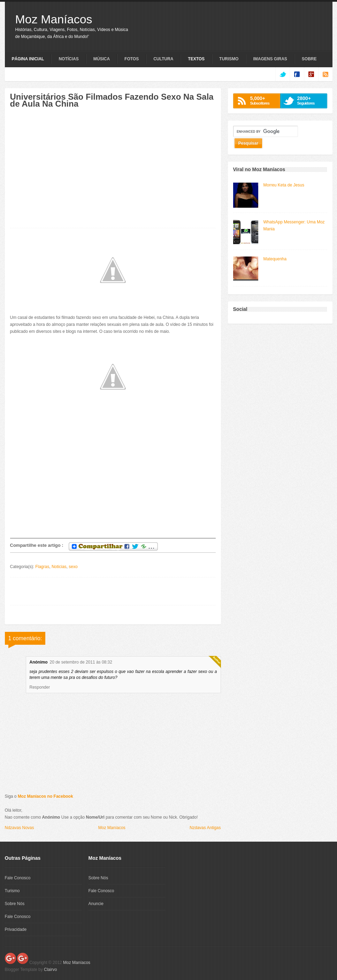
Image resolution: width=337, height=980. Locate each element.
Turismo (229, 59)
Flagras (42, 567)
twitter (282, 74)
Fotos (132, 59)
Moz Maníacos (54, 19)
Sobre (309, 59)
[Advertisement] (69, 172)
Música (102, 59)
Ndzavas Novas (20, 828)
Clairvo (50, 970)
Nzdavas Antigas (205, 828)
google (311, 74)
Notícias (68, 59)
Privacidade (16, 929)
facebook (297, 74)
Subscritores (263, 100)
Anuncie (96, 904)
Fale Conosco (18, 878)
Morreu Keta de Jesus (284, 185)
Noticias (59, 567)
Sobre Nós (15, 904)
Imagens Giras (270, 59)
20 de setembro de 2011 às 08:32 (81, 662)
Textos (196, 59)
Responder (40, 687)
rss (325, 74)
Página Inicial (28, 59)
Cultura (163, 59)
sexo (73, 567)
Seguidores (310, 100)
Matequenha (275, 259)
